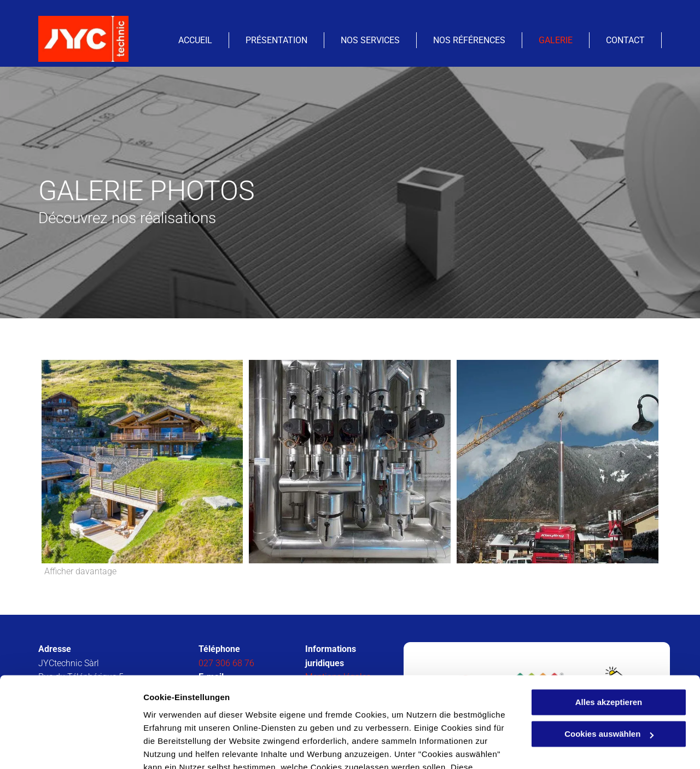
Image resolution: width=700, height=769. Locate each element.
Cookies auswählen (182, 747)
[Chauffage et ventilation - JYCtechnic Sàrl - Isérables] (350, 462)
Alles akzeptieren (609, 626)
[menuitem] (196, 40)
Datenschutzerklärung (269, 717)
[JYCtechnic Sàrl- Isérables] (142, 462)
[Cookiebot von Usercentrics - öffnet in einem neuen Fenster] (71, 748)
